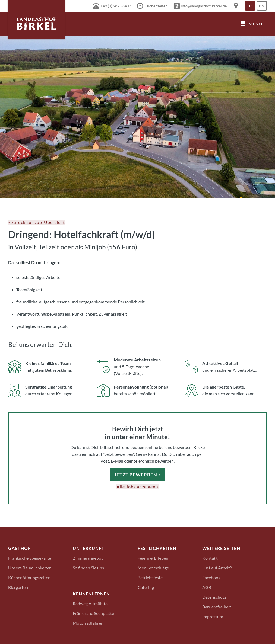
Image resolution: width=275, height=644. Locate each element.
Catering (146, 587)
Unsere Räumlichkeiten (30, 567)
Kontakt (210, 558)
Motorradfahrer (88, 623)
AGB (207, 587)
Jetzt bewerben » (137, 475)
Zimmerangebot (88, 558)
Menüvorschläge (153, 567)
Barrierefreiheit (217, 606)
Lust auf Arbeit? (217, 567)
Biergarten (18, 587)
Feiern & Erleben (153, 558)
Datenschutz (214, 597)
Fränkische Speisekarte (30, 558)
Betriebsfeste (150, 577)
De (251, 7)
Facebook (211, 577)
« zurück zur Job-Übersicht (37, 222)
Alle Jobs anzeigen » (138, 486)
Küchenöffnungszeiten (29, 577)
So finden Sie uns (88, 567)
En (263, 7)
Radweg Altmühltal (91, 603)
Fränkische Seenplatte (93, 613)
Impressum (213, 616)
